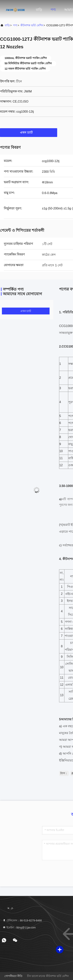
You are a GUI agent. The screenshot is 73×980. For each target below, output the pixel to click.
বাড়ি (39, 10)
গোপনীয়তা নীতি (13, 976)
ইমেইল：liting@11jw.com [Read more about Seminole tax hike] (19, 928)
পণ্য (53, 10)
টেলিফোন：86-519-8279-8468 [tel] (22, 920)
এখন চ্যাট (28, 132)
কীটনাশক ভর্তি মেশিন (32, 25)
